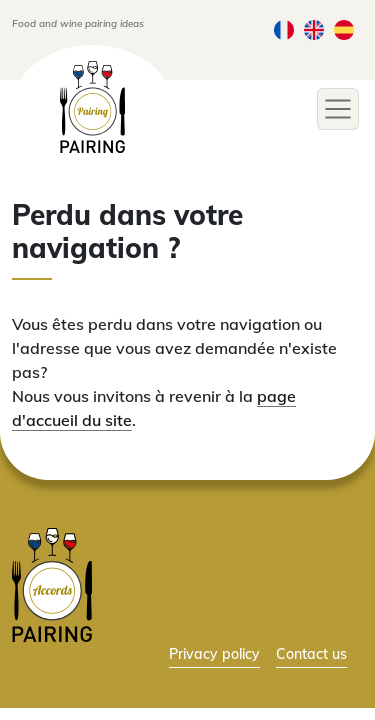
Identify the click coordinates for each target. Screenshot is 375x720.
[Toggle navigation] (338, 109)
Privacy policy (214, 653)
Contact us (311, 653)
